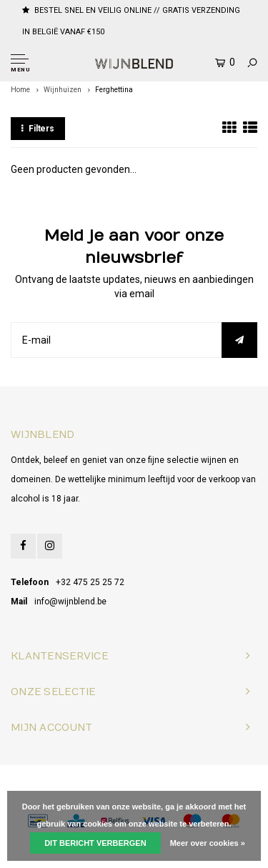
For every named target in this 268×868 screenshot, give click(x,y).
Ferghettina (114, 90)
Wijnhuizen (63, 90)
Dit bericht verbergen (95, 843)
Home (20, 90)
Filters (38, 129)
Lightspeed (191, 781)
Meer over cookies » (208, 843)
